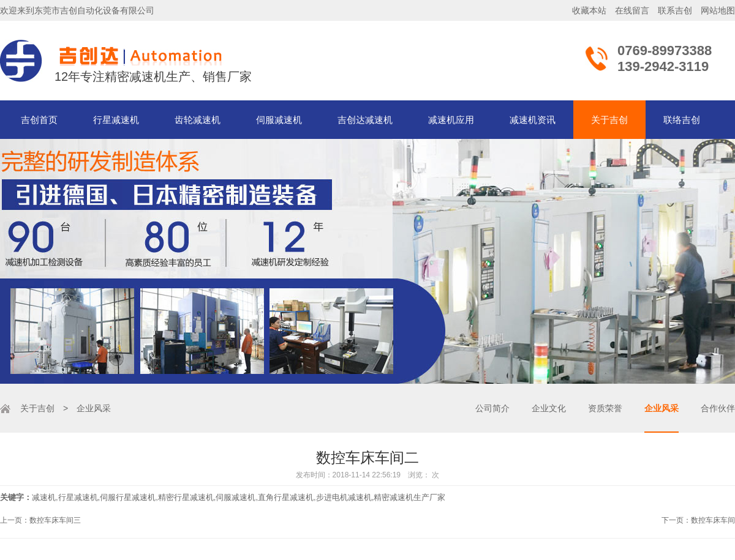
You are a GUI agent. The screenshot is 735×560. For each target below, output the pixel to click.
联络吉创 (682, 120)
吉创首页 (39, 120)
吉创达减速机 (365, 120)
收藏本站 (589, 10)
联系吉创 (675, 10)
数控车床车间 (713, 520)
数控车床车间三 (55, 520)
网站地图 (718, 10)
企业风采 (661, 408)
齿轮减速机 (198, 120)
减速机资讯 (533, 120)
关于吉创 (609, 120)
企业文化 (549, 408)
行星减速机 (116, 120)
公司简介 (492, 408)
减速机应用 (451, 120)
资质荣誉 (605, 408)
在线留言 (632, 10)
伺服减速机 (279, 120)
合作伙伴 (718, 408)
